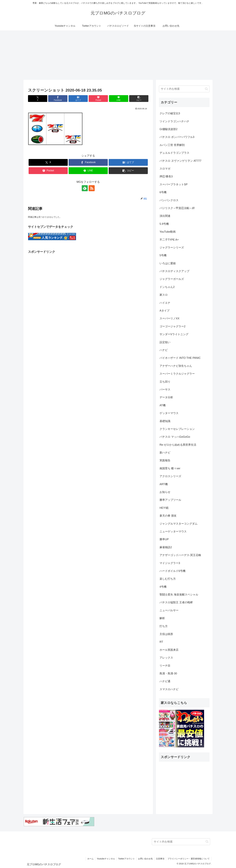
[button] (139, 99)
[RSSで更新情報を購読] (92, 188)
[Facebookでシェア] (58, 99)
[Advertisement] (118, 55)
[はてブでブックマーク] (78, 99)
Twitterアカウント (127, 859)
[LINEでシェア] (119, 99)
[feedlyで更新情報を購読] (85, 188)
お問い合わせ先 (145, 859)
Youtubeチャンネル (106, 859)
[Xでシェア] (38, 99)
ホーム (90, 859)
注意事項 (160, 859)
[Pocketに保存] (98, 99)
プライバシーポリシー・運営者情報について (189, 859)
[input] (184, 89)
